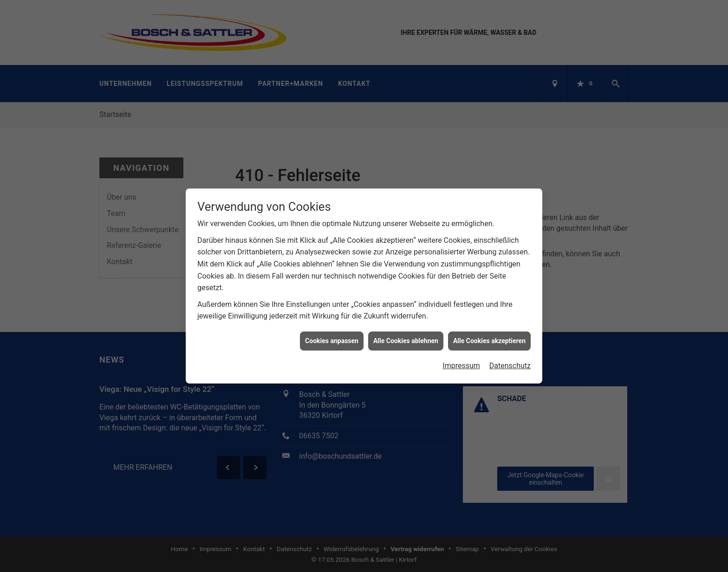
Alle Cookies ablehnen (406, 338)
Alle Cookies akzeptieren (489, 338)
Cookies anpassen (332, 338)
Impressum (461, 363)
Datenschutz (510, 363)
